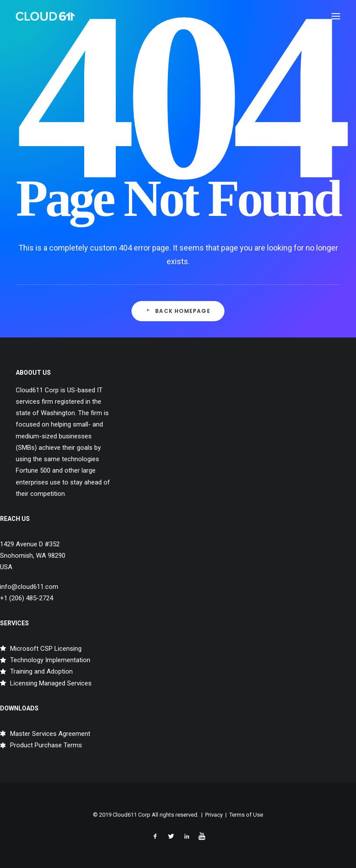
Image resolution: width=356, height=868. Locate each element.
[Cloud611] (45, 16)
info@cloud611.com (29, 587)
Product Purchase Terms (46, 745)
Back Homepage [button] (178, 311)
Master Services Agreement (50, 734)
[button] (336, 16)
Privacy (214, 815)
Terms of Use (246, 815)
